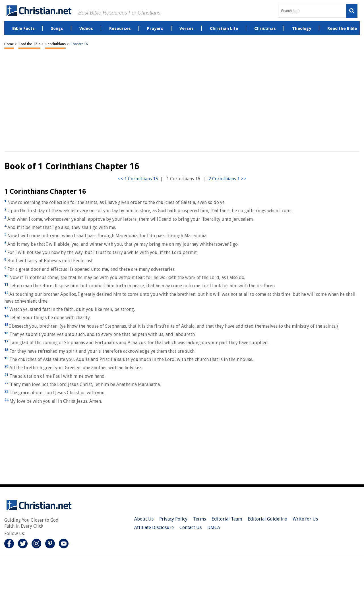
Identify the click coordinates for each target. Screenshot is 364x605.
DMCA (214, 527)
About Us (144, 519)
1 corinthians (55, 44)
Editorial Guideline (267, 519)
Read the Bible (29, 44)
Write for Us (305, 519)
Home (9, 44)
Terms (199, 519)
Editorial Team (227, 519)
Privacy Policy (173, 519)
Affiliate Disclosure (154, 527)
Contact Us (191, 527)
